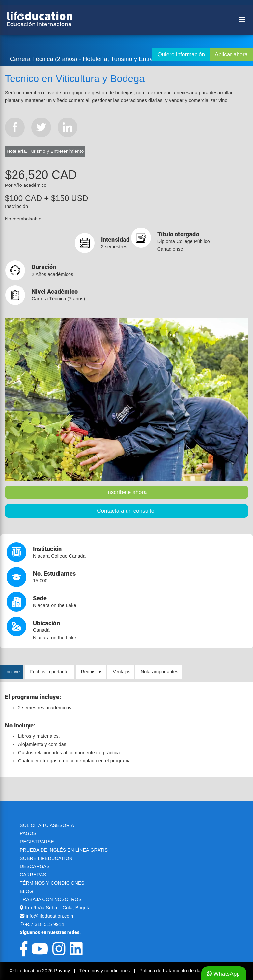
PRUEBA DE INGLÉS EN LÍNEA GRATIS (64, 850)
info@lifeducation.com (49, 916)
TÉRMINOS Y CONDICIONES (52, 883)
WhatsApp (223, 974)
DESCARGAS (35, 866)
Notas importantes (159, 672)
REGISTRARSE (37, 842)
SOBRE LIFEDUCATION (46, 858)
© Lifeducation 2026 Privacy (41, 971)
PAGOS (28, 833)
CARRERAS (33, 875)
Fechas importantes (51, 672)
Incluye (13, 672)
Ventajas (122, 672)
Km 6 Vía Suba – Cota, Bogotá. (58, 908)
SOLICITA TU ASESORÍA (47, 825)
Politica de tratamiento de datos (173, 971)
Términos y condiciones (105, 971)
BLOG (26, 891)
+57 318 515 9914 (44, 924)
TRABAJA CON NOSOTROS (51, 899)
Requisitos (92, 672)
